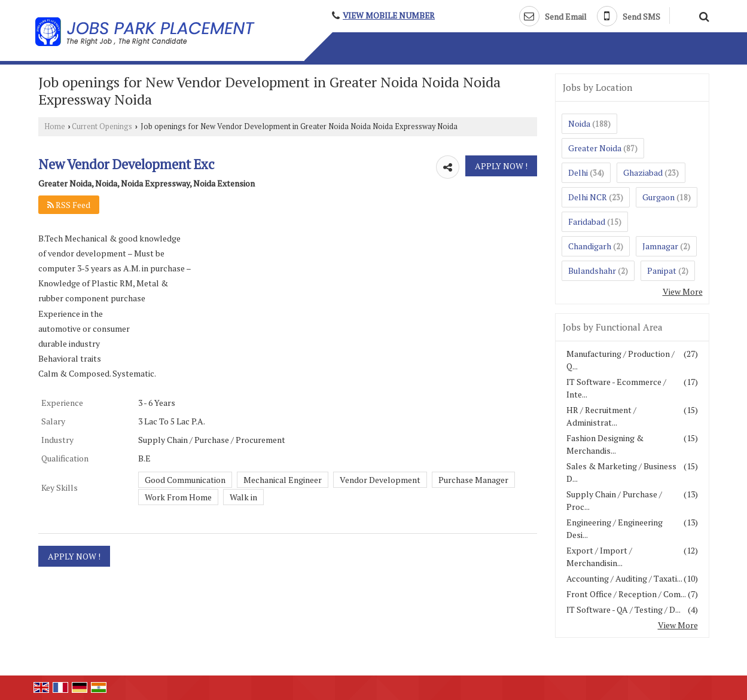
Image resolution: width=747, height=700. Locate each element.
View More (683, 291)
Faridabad (587, 221)
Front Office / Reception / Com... (626, 594)
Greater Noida (595, 148)
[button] (389, 16)
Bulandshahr (592, 270)
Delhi (578, 172)
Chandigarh (590, 246)
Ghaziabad (643, 172)
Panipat (662, 270)
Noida (579, 123)
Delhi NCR (588, 197)
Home (55, 126)
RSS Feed (69, 205)
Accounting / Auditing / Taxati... (624, 578)
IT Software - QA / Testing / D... (623, 609)
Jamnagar (660, 246)
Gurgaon (658, 197)
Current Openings (102, 126)
